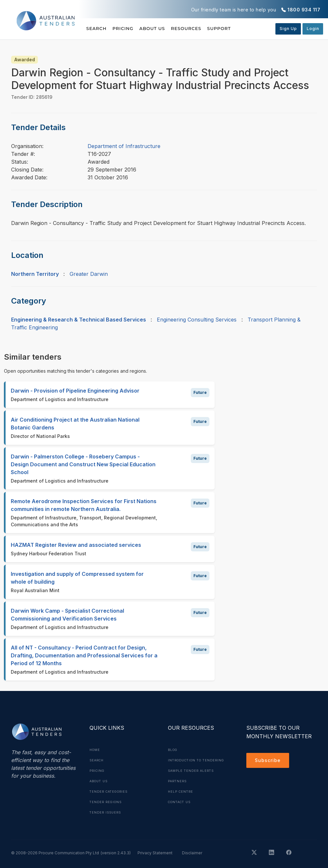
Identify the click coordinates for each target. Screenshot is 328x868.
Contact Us (181, 812)
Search (97, 28)
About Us (167, 28)
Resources (209, 28)
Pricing (131, 28)
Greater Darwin (89, 274)
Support (249, 28)
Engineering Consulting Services (197, 320)
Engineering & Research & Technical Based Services (79, 320)
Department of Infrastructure (124, 146)
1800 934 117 (304, 10)
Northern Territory (35, 274)
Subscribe (269, 761)
